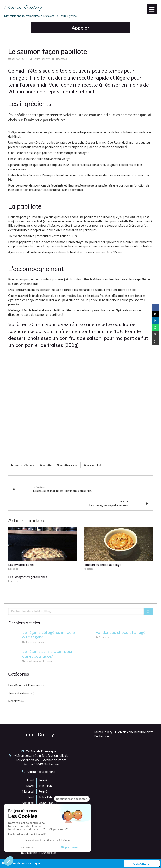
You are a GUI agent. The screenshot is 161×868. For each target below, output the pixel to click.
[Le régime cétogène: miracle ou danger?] (14, 636)
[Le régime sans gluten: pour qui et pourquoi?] (14, 655)
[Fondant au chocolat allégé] (88, 636)
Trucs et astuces (19, 693)
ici (119, 225)
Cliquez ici (142, 864)
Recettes (14, 701)
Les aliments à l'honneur (25, 685)
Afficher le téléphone (41, 772)
